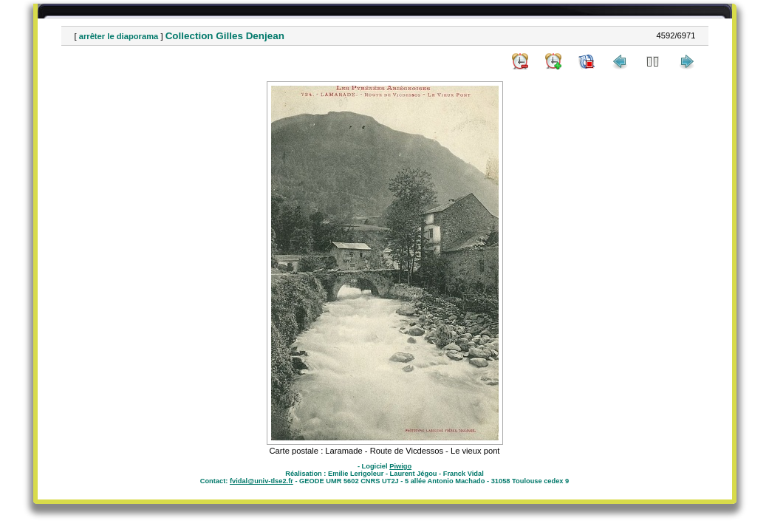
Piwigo (400, 466)
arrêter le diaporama (119, 36)
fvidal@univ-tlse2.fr (262, 481)
